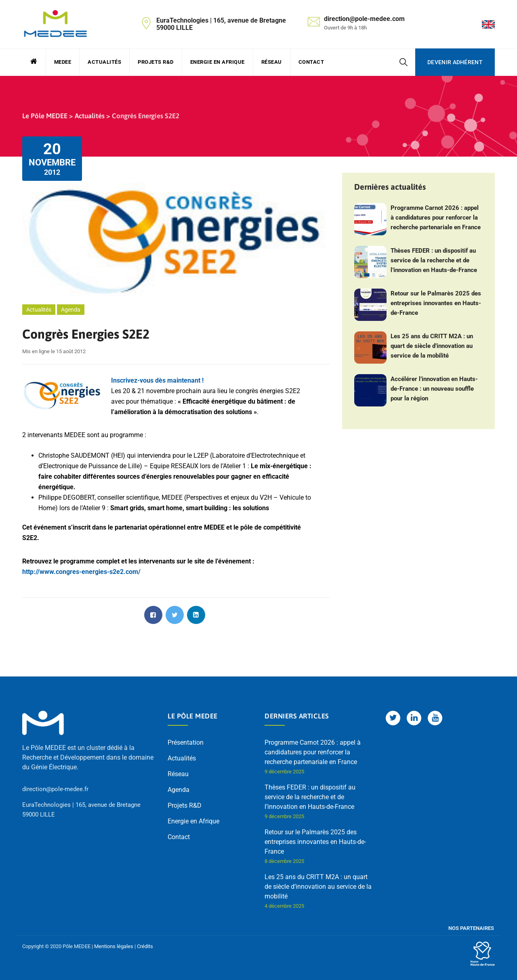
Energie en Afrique (218, 62)
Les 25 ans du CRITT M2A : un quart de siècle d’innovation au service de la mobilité (432, 346)
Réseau (272, 62)
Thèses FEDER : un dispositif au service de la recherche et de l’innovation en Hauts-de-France (434, 260)
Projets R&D (156, 62)
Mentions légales (114, 946)
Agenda (71, 310)
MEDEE (63, 62)
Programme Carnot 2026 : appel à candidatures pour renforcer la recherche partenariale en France (436, 218)
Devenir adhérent (455, 62)
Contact (311, 62)
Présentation (186, 742)
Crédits (145, 946)
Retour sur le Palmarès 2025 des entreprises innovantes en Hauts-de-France (436, 303)
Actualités (104, 62)
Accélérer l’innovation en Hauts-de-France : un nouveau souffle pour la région (434, 389)
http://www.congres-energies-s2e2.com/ (81, 572)
